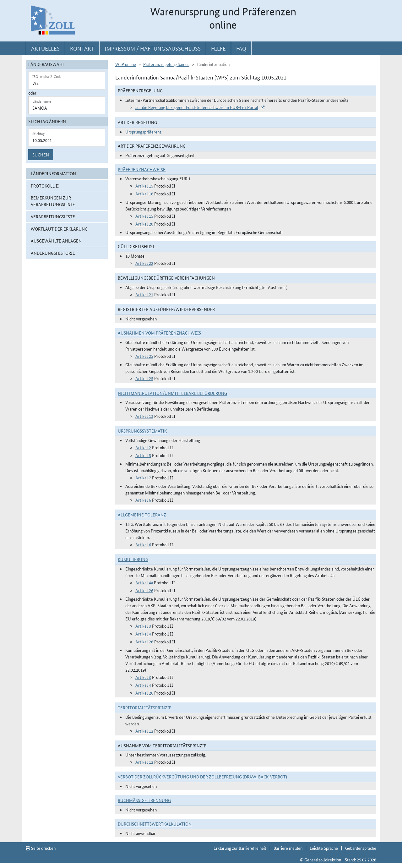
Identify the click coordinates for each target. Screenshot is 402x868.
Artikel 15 (144, 186)
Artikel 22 (144, 263)
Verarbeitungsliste (53, 216)
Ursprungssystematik (142, 431)
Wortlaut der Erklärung (59, 229)
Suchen (41, 155)
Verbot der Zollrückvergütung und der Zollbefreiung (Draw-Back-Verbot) (202, 777)
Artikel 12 (144, 731)
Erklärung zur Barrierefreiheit (240, 848)
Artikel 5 (143, 455)
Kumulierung (133, 559)
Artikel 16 (144, 194)
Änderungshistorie (53, 253)
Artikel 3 (143, 626)
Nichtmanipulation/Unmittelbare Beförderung (172, 393)
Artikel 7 (143, 478)
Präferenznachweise (142, 169)
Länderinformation (53, 173)
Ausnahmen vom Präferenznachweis (159, 333)
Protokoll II (45, 186)
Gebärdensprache (361, 848)
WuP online (126, 64)
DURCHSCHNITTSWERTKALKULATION (155, 824)
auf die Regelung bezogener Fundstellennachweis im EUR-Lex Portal (197, 107)
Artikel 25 (144, 356)
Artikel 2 (143, 447)
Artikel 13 (144, 416)
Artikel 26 (144, 590)
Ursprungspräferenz (143, 132)
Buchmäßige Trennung (144, 800)
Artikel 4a (144, 582)
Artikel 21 (144, 294)
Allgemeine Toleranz (142, 515)
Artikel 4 (143, 634)
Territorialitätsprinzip (145, 707)
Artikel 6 (143, 500)
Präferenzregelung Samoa (166, 64)
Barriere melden (288, 848)
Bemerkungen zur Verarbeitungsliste (53, 201)
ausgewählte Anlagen (56, 241)
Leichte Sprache (324, 848)
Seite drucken (41, 848)
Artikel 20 (144, 224)
